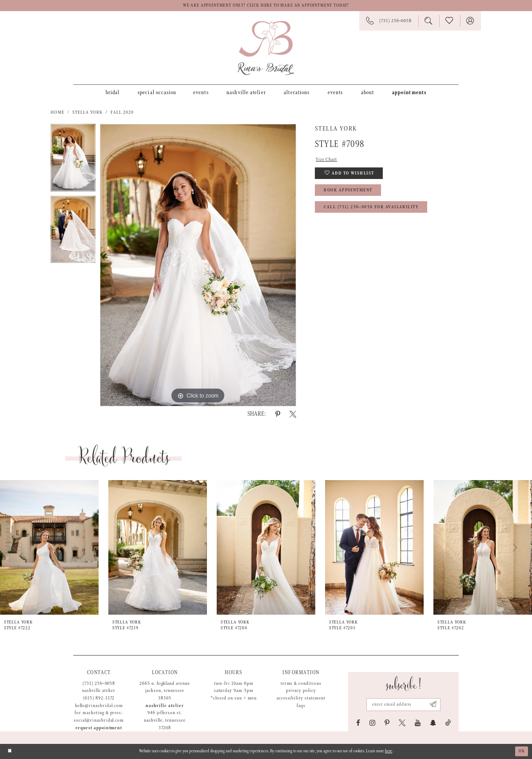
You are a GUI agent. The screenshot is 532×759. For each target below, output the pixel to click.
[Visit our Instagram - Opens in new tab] (372, 723)
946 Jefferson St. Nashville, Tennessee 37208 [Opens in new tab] (165, 720)
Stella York (88, 112)
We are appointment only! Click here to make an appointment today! (266, 6)
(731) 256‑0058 (99, 683)
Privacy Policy (301, 691)
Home (58, 112)
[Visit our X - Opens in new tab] (402, 723)
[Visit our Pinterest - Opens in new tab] (387, 723)
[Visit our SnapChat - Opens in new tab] (433, 723)
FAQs (301, 706)
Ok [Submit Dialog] (522, 751)
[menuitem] (113, 92)
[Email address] (403, 705)
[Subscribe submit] (433, 705)
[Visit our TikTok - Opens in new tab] (448, 723)
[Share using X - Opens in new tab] (293, 414)
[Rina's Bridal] (266, 48)
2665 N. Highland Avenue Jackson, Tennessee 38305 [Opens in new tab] (165, 691)
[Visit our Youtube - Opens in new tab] (418, 723)
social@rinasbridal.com (99, 720)
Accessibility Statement (301, 698)
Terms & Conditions (301, 683)
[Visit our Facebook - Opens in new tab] (358, 723)
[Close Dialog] (10, 751)
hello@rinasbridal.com (99, 706)
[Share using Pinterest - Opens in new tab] (278, 414)
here (389, 751)
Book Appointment (348, 190)
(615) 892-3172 (99, 698)
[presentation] (49, 547)
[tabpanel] (73, 160)
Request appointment (99, 728)
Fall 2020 (122, 112)
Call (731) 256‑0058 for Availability (371, 207)
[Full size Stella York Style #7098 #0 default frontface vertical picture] (198, 265)
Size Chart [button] (326, 159)
